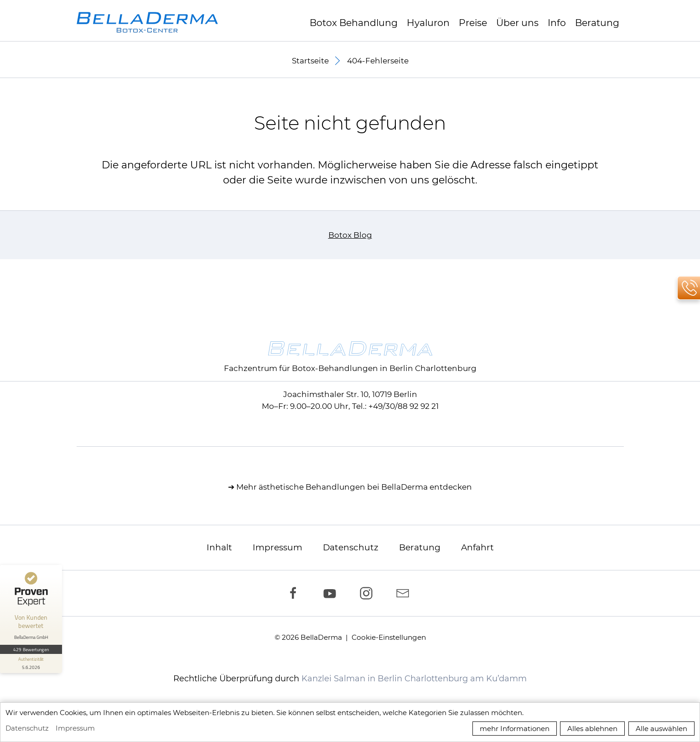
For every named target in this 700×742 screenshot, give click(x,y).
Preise (473, 23)
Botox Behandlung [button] (354, 23)
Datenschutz (351, 547)
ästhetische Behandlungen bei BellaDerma (343, 487)
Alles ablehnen (592, 729)
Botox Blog (350, 235)
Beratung (597, 23)
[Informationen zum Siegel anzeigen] (31, 664)
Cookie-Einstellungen (389, 637)
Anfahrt (477, 547)
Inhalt (219, 547)
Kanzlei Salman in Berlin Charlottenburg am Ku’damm (414, 679)
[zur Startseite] (147, 22)
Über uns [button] (517, 23)
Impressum (277, 547)
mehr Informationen (515, 729)
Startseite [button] (310, 61)
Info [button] (557, 23)
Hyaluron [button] (428, 23)
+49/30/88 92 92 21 (404, 406)
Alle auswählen (661, 729)
